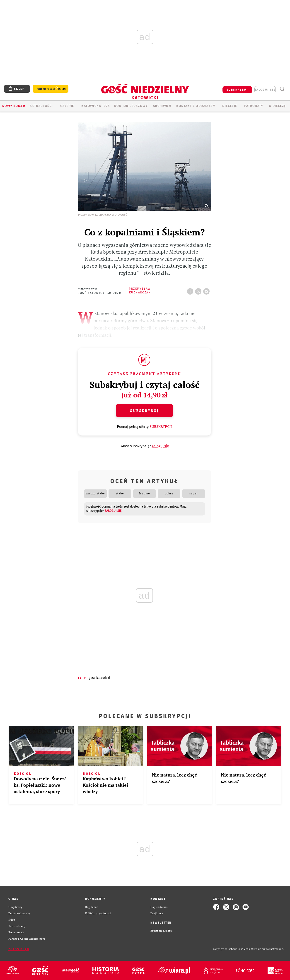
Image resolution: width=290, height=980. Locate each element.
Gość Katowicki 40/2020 (100, 293)
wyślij (207, 290)
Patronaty (254, 106)
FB (191, 290)
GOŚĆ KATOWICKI (99, 678)
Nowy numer (14, 106)
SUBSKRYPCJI (161, 426)
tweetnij (199, 290)
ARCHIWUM (162, 106)
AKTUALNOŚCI (41, 106)
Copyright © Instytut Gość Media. (232, 949)
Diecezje (230, 106)
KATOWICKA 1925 (95, 106)
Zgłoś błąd (19, 949)
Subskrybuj (144, 411)
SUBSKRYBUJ (237, 90)
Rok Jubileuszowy (131, 106)
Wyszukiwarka (282, 89)
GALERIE (67, 106)
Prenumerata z (51, 89)
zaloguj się (265, 90)
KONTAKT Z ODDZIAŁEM (196, 106)
